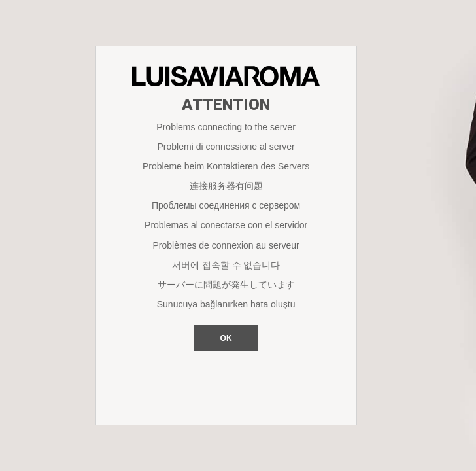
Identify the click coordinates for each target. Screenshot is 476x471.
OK (226, 338)
